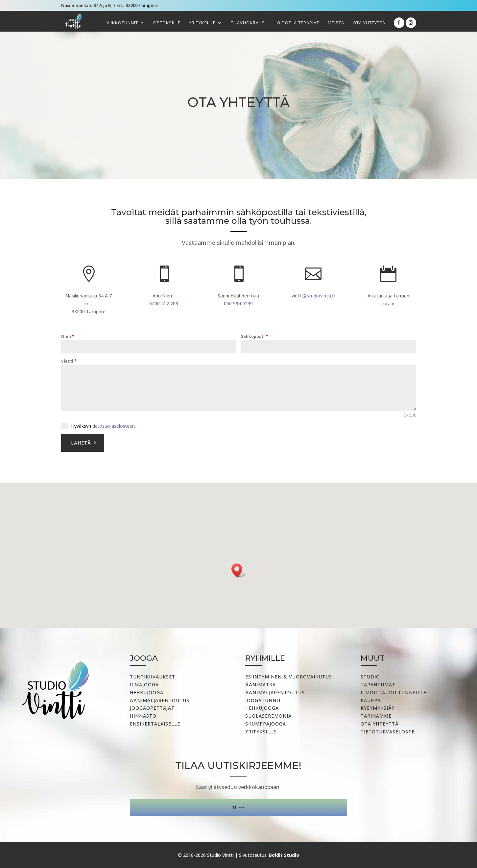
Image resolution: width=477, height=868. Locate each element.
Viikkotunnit (122, 23)
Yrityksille (202, 23)
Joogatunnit (263, 700)
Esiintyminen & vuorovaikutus (289, 677)
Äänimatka (261, 685)
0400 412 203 (164, 304)
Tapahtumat (378, 685)
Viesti (69, 361)
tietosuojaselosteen (114, 426)
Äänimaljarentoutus (160, 700)
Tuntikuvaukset (153, 677)
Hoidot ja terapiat (296, 23)
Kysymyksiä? (378, 708)
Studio (370, 677)
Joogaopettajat (152, 708)
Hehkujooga (147, 692)
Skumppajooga (266, 724)
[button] (239, 570)
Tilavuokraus (248, 23)
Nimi (68, 336)
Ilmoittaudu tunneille (394, 692)
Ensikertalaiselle (155, 724)
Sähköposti (254, 336)
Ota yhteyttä (369, 23)
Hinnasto (143, 716)
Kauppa (371, 700)
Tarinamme (376, 716)
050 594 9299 (238, 304)
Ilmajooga (144, 685)
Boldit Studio (284, 855)
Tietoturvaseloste (388, 732)
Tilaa (238, 807)
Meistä (336, 23)
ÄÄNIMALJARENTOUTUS (275, 692)
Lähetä (81, 443)
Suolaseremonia (268, 716)
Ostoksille (167, 23)
